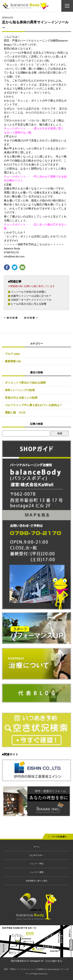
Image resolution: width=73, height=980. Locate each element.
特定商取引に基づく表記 (37, 881)
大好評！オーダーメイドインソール (31, 300)
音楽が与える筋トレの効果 (21, 398)
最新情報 (10, 361)
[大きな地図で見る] (54, 961)
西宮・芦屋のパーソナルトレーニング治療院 (24, 969)
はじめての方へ (37, 855)
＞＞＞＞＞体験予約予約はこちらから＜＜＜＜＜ (34, 244)
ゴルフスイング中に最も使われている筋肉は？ (33, 405)
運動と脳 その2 (15, 412)
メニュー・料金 (37, 864)
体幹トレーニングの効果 (20, 390)
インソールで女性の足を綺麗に (29, 292)
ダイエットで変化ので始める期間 (25, 383)
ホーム (37, 847)
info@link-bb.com (14, 256)
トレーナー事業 (37, 872)
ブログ (9, 354)
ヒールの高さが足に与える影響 (29, 304)
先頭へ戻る (58, 838)
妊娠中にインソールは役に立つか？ (31, 296)
